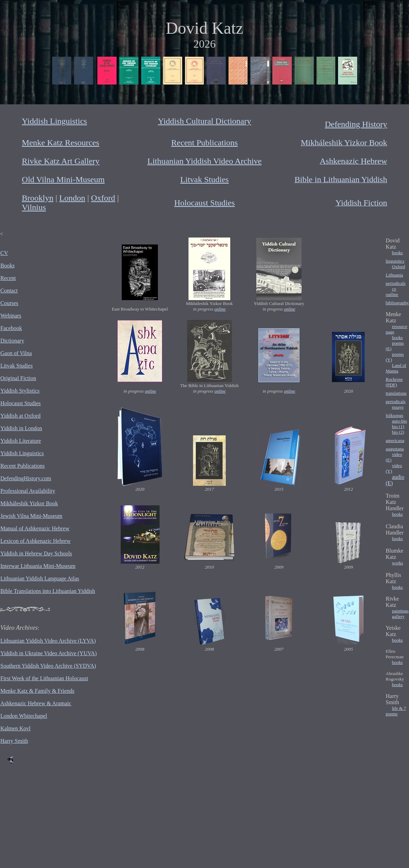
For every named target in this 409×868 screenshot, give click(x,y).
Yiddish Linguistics (54, 121)
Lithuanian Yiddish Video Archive (205, 161)
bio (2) (398, 432)
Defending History (356, 124)
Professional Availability (28, 491)
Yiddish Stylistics (20, 391)
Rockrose (394, 379)
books (397, 253)
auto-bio (399, 421)
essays (398, 407)
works (398, 563)
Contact (9, 291)
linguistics (395, 261)
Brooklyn (38, 198)
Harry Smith (14, 741)
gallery (398, 616)
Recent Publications (204, 143)
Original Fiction (18, 378)
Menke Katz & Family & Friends (37, 691)
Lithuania (394, 275)
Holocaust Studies (205, 203)
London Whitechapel (24, 716)
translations (396, 393)
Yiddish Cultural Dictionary (205, 121)
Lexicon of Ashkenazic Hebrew (35, 541)
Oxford (103, 198)
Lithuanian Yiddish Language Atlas (40, 578)
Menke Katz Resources (61, 143)
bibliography (397, 303)
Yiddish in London (21, 428)
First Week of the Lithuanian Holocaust (44, 678)
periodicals (396, 283)
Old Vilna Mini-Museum (63, 179)
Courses (9, 303)
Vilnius (34, 207)
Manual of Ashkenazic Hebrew (35, 528)
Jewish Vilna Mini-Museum (31, 516)
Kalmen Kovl (15, 728)
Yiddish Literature (21, 441)
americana (395, 440)
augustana (395, 449)
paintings (400, 611)
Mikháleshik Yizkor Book (29, 503)
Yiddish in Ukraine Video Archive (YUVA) (49, 653)
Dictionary (12, 341)
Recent (8, 278)
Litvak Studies (204, 179)
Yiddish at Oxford (21, 416)
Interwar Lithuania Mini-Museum (38, 566)
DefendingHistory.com (26, 478)
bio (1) (398, 427)
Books (7, 266)
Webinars (11, 316)
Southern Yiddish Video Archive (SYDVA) (48, 666)
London (72, 198)
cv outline (392, 292)
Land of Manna (396, 368)
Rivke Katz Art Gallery (61, 161)
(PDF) (391, 385)
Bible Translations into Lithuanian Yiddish (48, 591)
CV (4, 253)
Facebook (11, 328)
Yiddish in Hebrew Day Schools (36, 553)
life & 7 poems (396, 711)
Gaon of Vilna (16, 353)
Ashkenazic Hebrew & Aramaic (36, 703)
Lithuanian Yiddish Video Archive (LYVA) (48, 641)
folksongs (395, 415)
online (220, 309)
